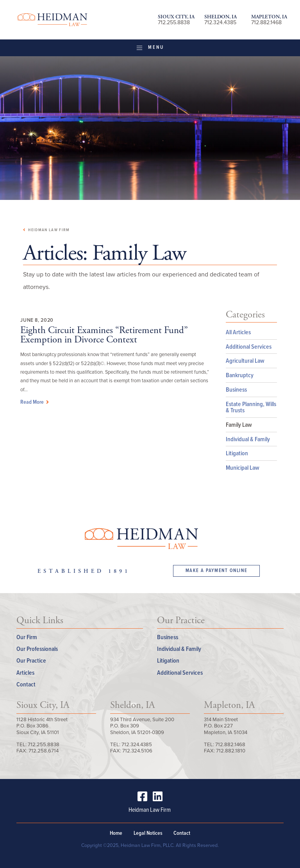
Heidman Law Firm (52, 20)
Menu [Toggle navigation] (150, 47)
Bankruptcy (240, 375)
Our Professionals (37, 649)
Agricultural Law (245, 361)
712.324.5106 (137, 751)
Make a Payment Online (217, 570)
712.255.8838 (174, 22)
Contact (26, 684)
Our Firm (27, 637)
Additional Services (249, 347)
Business (236, 389)
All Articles (238, 332)
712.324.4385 (220, 22)
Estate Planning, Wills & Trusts (251, 407)
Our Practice (31, 660)
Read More (36, 402)
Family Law (239, 425)
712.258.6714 (44, 751)
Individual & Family (248, 439)
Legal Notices (148, 833)
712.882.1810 (231, 751)
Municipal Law (243, 468)
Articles (25, 673)
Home (116, 833)
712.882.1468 (266, 22)
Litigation (237, 453)
